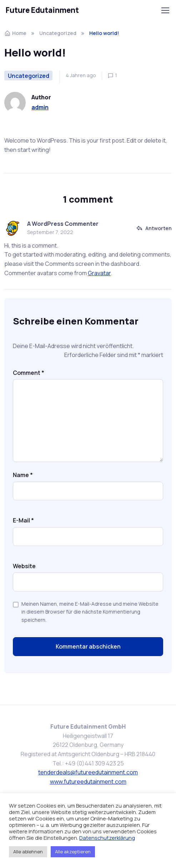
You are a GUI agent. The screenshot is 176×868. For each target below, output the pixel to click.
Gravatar (99, 273)
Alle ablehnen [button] (28, 852)
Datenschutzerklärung (107, 838)
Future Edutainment (42, 10)
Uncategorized (58, 33)
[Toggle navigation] (165, 10)
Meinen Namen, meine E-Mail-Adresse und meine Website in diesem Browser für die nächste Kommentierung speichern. (90, 612)
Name (23, 475)
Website (24, 566)
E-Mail (23, 520)
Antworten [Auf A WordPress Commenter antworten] (159, 228)
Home (15, 33)
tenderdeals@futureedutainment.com (88, 772)
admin (40, 107)
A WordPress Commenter (63, 224)
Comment (29, 373)
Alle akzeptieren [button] (73, 852)
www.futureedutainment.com (88, 782)
